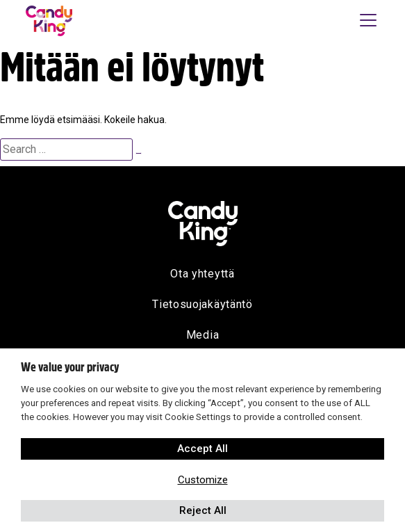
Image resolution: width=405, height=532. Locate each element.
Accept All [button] (202, 449)
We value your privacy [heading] (70, 367)
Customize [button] (203, 480)
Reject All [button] (203, 510)
